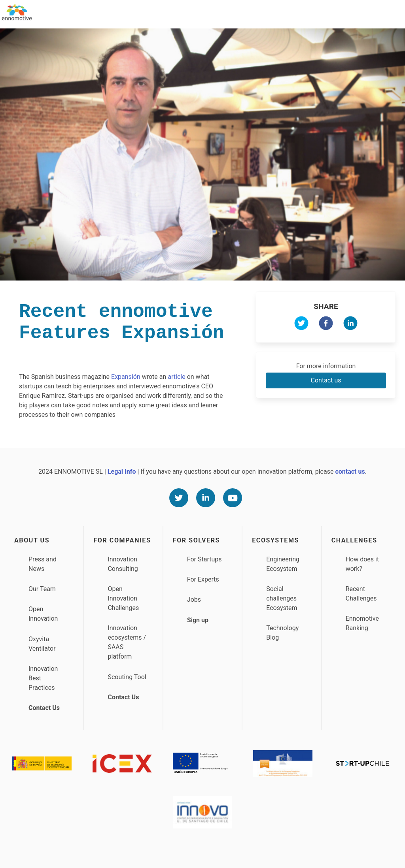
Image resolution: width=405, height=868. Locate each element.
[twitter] (301, 325)
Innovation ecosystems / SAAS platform (127, 642)
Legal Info (122, 472)
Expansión (126, 377)
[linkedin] (350, 325)
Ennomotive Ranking (362, 623)
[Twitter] (179, 498)
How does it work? (362, 564)
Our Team (42, 589)
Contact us (326, 380)
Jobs (194, 600)
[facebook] (326, 325)
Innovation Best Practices (43, 678)
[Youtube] (233, 498)
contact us (350, 472)
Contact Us (44, 708)
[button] (395, 10)
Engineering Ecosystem (283, 564)
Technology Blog (282, 633)
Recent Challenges (361, 594)
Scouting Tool (127, 677)
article (176, 377)
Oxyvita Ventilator (42, 644)
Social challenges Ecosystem (282, 598)
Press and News (43, 564)
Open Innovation (43, 614)
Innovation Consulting (123, 564)
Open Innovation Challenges (123, 598)
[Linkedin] (206, 498)
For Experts (203, 579)
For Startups (204, 559)
